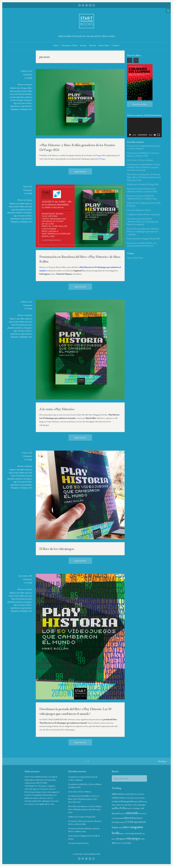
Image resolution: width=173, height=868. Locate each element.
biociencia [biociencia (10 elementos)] (137, 794)
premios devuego (17, 100)
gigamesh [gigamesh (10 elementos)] (137, 802)
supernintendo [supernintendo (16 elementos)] (118, 837)
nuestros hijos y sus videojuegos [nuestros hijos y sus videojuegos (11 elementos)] (120, 818)
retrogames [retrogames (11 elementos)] (130, 822)
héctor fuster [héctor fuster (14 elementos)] (121, 805)
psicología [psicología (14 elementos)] (123, 822)
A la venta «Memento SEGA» (139, 210)
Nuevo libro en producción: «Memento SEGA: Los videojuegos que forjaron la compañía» (143, 232)
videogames (15, 109)
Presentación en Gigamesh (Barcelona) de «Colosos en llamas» (144, 147)
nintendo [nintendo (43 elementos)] (139, 813)
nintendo (28, 94)
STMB (30, 78)
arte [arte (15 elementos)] (128, 794)
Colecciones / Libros (69, 45)
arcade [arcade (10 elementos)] (125, 794)
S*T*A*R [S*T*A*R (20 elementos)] (137, 822)
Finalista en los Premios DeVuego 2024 (143, 184)
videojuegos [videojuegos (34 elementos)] (119, 842)
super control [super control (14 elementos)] (138, 833)
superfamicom (15, 106)
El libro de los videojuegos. (57, 549)
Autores (83, 45)
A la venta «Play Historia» (57, 409)
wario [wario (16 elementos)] (128, 842)
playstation (20, 97)
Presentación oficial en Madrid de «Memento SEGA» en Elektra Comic (142, 197)
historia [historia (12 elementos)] (114, 805)
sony (19, 103)
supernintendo (26, 106)
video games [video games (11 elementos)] (127, 838)
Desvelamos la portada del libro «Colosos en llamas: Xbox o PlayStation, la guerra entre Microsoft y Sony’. (144, 167)
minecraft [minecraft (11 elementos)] (130, 814)
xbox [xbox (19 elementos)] (133, 842)
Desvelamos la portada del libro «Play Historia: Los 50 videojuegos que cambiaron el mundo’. (75, 711)
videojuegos (24, 109)
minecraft (21, 94)
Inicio (56, 45)
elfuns (29, 88)
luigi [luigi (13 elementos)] (122, 808)
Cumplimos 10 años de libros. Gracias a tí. (144, 214)
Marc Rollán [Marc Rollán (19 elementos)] (129, 808)
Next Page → (163, 761)
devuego (24, 88)
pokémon (28, 97)
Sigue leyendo (80, 172)
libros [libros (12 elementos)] (131, 805)
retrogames (28, 100)
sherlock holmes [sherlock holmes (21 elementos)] (119, 827)
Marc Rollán (27, 91)
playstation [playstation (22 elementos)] (138, 818)
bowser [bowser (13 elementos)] (142, 794)
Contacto (115, 45)
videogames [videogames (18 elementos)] (136, 837)
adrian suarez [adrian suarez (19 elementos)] (117, 794)
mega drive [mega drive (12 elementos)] (138, 808)
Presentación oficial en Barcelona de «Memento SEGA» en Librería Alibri (142, 190)
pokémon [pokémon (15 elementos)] (115, 822)
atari (18, 88)
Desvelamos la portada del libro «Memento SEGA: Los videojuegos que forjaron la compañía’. (143, 222)
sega (15, 103)
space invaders (26, 103)
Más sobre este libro (140, 104)
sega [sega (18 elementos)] (143, 822)
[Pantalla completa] (159, 135)
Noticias (93, 45)
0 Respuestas (28, 74)
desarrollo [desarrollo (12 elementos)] (138, 798)
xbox (30, 109)
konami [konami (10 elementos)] (127, 805)
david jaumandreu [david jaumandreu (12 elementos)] (129, 798)
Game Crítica (104, 45)
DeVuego (101, 159)
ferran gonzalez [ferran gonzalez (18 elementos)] (127, 801)
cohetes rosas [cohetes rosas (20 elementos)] (118, 798)
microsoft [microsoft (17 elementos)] (123, 813)
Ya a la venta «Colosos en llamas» (140, 160)
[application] (144, 128)
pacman (13, 97)
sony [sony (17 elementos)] (129, 827)
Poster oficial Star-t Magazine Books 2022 (143, 239)
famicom (13, 91)
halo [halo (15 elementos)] (141, 801)
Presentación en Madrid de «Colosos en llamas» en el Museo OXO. (143, 154)
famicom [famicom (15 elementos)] (117, 801)
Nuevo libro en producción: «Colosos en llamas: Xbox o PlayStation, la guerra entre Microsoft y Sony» (144, 177)
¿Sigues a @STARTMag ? (135, 258)
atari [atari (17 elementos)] (132, 794)
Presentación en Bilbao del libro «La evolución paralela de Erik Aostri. (142, 244)
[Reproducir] (130, 135)
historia (20, 91)
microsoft (13, 94)
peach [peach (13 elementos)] (130, 818)
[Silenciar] (155, 135)
